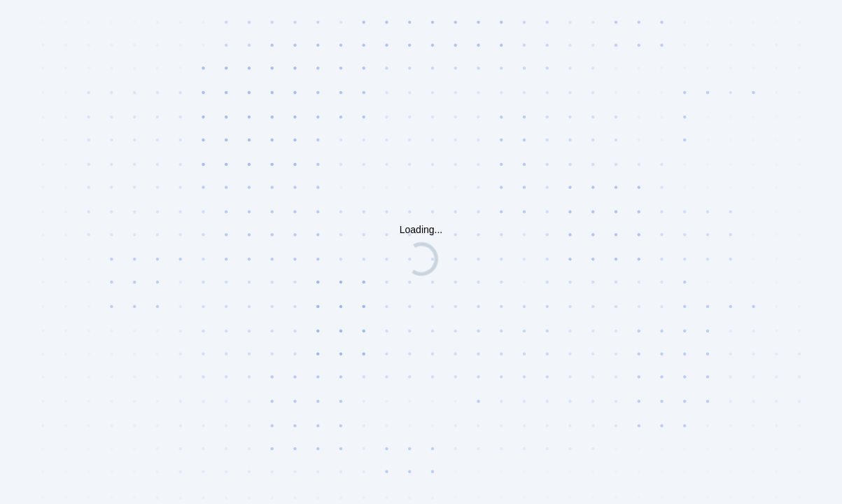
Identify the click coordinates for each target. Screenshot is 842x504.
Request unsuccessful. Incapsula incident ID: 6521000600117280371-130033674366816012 (421, 252)
